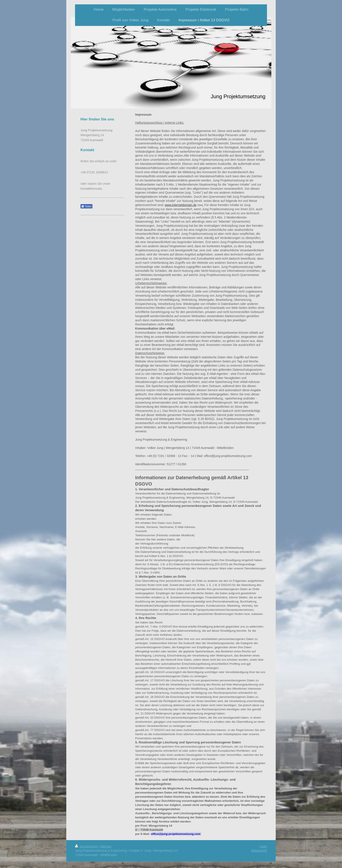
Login (263, 846)
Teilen (86, 206)
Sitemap (106, 846)
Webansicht (259, 851)
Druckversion (87, 846)
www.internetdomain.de (181, 205)
